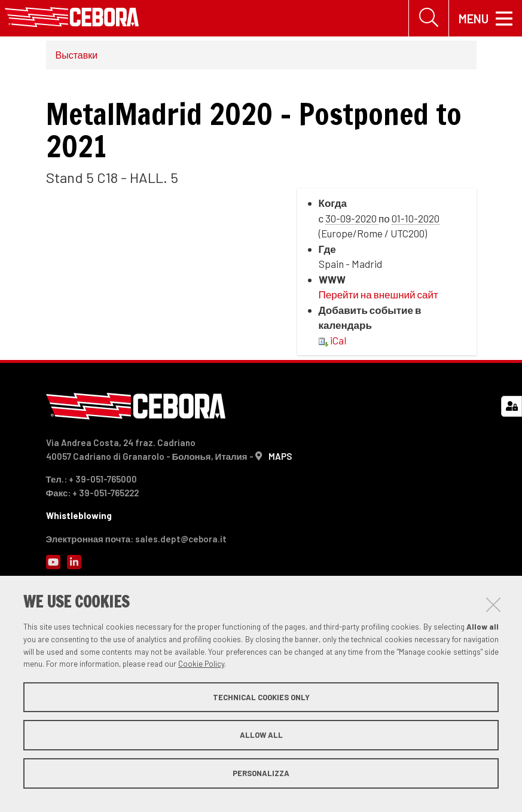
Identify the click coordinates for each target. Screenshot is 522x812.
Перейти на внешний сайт (378, 295)
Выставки (77, 55)
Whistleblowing (79, 515)
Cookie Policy (201, 664)
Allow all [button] (261, 735)
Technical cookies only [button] (261, 697)
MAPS (280, 456)
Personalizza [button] (261, 773)
